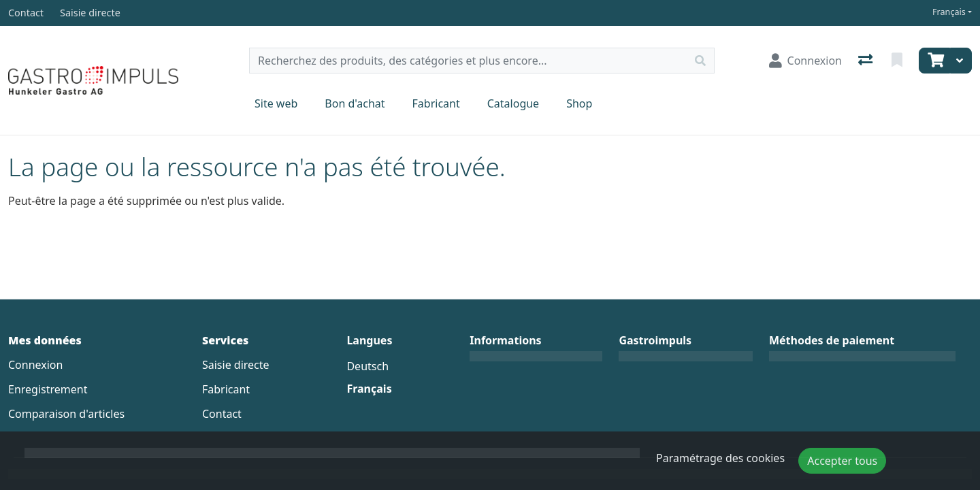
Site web (276, 103)
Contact (222, 414)
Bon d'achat (355, 103)
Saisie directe (236, 365)
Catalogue (513, 103)
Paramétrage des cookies (720, 458)
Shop (579, 103)
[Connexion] (805, 61)
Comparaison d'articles (66, 414)
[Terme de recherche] (468, 61)
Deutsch (367, 366)
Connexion (35, 365)
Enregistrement (48, 389)
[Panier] (934, 61)
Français (949, 12)
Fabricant (436, 103)
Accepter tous (842, 461)
